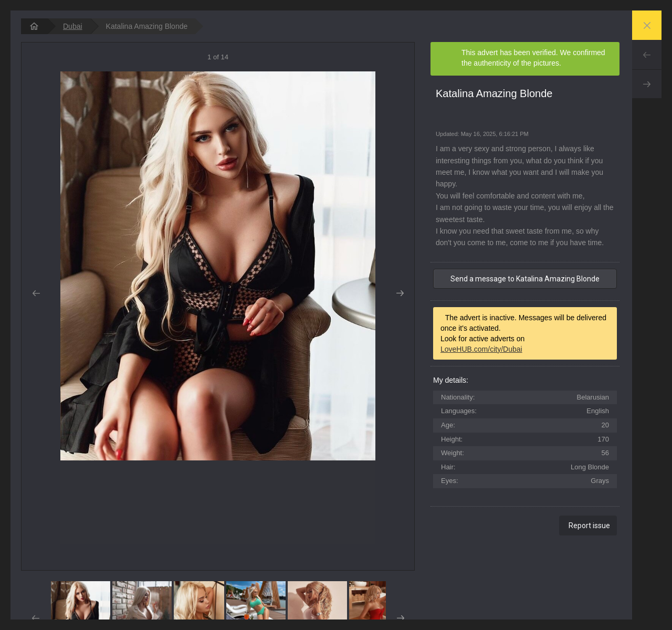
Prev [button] (36, 293)
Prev (647, 55)
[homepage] (34, 26)
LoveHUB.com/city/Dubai (481, 349)
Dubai (73, 26)
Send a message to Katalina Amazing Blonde (525, 279)
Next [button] (400, 293)
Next (647, 84)
